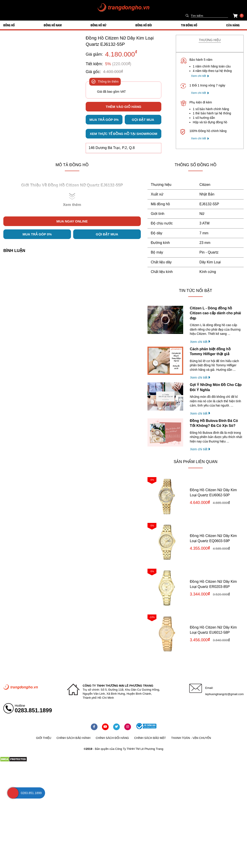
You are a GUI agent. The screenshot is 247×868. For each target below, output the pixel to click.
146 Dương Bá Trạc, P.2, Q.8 (112, 148)
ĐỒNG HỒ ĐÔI (144, 25)
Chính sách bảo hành (73, 738)
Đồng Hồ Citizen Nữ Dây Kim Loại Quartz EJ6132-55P (120, 41)
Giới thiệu (44, 738)
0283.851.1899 (33, 710)
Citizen (205, 185)
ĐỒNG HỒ (9, 25)
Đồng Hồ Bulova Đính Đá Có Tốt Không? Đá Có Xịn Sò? (214, 423)
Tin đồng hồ (189, 25)
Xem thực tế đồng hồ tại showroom (123, 134)
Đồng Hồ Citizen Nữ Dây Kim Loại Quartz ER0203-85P (213, 584)
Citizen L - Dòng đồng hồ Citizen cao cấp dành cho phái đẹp (215, 313)
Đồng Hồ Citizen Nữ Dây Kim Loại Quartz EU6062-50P (213, 492)
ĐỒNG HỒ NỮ (99, 25)
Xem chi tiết (199, 76)
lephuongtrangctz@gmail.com (224, 694)
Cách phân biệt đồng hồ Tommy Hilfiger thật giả (210, 351)
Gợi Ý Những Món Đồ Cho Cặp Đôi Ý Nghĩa (216, 387)
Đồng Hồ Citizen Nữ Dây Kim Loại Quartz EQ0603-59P (213, 538)
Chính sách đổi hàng (112, 738)
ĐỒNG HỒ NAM (53, 25)
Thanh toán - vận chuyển (191, 738)
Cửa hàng (233, 25)
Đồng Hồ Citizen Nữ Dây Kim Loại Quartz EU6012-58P (213, 630)
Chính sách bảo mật (150, 738)
